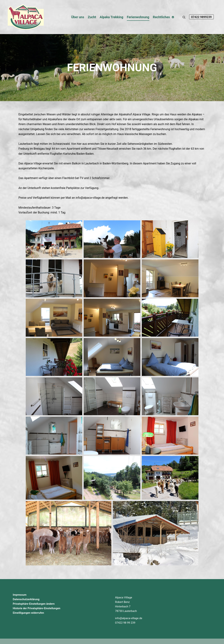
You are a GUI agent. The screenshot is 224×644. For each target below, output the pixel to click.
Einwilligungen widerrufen (28, 613)
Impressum (20, 595)
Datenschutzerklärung (26, 599)
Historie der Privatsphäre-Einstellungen (37, 608)
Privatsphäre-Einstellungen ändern (34, 604)
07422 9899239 (201, 17)
